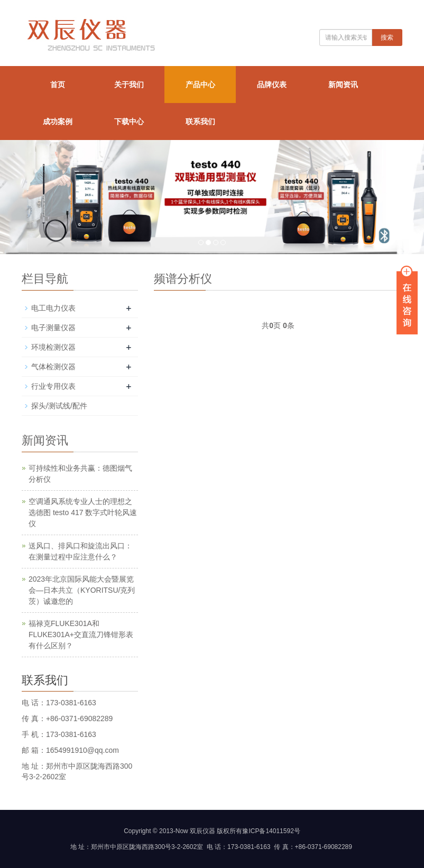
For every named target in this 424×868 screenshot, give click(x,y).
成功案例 (58, 122)
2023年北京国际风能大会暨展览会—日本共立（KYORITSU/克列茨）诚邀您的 (82, 590)
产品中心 (200, 85)
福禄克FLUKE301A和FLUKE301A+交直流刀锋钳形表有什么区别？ (81, 634)
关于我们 (129, 85)
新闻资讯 (343, 85)
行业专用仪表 (53, 386)
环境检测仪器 (53, 347)
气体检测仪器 (53, 367)
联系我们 (200, 122)
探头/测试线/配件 (59, 406)
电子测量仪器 (53, 328)
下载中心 (129, 122)
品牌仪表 (272, 85)
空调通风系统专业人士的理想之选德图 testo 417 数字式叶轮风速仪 (83, 512)
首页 (58, 85)
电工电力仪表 (53, 308)
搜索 (387, 38)
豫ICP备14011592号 (271, 831)
